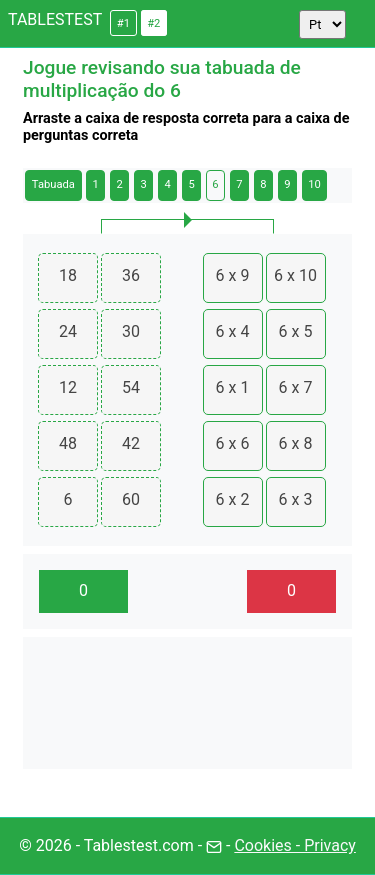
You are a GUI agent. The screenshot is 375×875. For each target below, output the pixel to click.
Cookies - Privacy (294, 845)
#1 (123, 23)
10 (314, 184)
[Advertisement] (187, 703)
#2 (153, 23)
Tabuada (53, 184)
